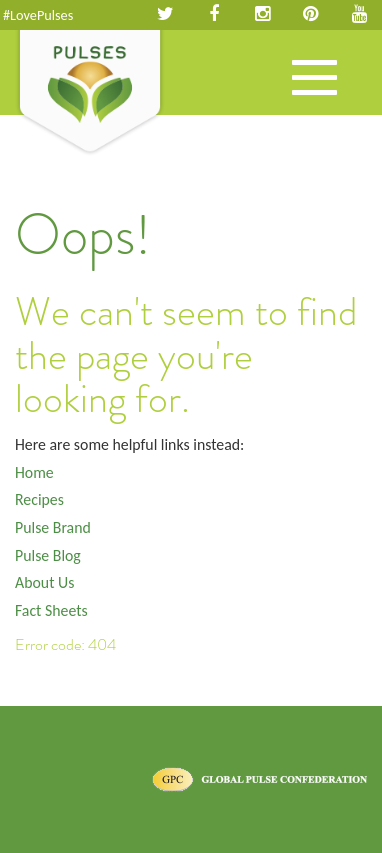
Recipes (39, 499)
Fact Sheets (51, 610)
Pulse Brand (53, 527)
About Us (44, 582)
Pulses (90, 93)
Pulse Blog (48, 555)
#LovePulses (38, 15)
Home (34, 472)
